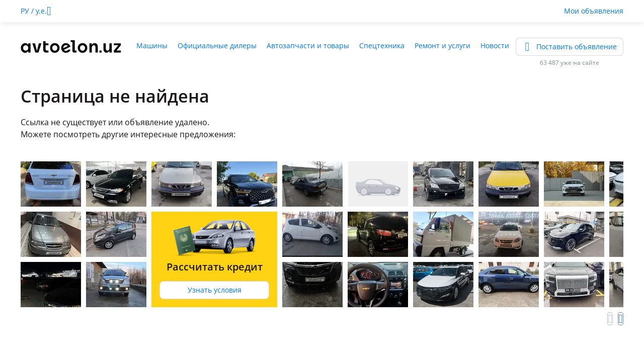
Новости (495, 46)
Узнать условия (215, 290)
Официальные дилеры (217, 46)
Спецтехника (382, 46)
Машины (152, 46)
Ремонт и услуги (442, 46)
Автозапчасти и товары (308, 46)
